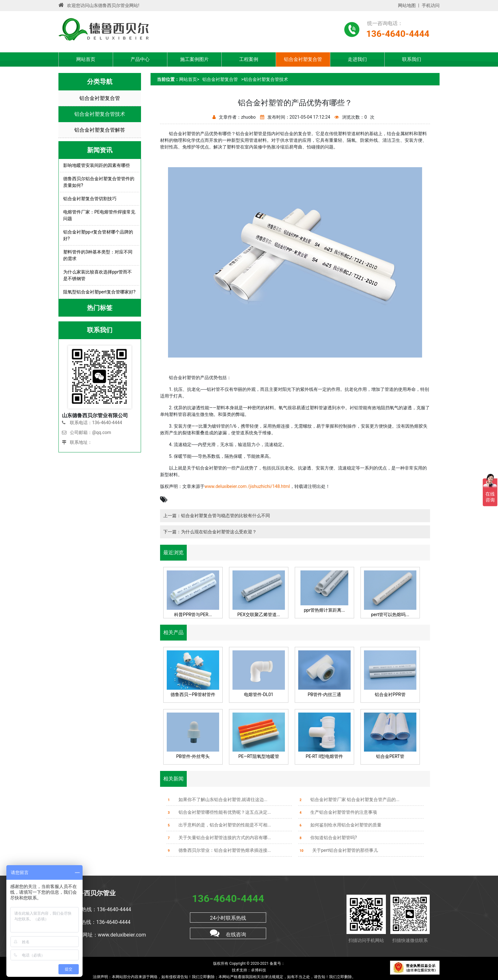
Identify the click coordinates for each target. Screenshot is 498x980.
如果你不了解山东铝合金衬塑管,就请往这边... (217, 799)
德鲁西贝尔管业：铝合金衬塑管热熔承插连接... (219, 850)
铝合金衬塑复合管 (303, 59)
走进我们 (357, 59)
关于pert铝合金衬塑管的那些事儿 (338, 850)
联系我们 (412, 59)
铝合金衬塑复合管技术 (100, 114)
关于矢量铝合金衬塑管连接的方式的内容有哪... (219, 838)
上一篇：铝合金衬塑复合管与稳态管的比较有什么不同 (217, 516)
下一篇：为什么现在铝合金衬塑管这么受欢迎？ (210, 532)
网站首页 (86, 59)
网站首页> (189, 79)
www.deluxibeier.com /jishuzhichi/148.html (247, 486)
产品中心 (140, 59)
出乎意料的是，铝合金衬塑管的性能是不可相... (219, 825)
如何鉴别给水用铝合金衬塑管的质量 (340, 825)
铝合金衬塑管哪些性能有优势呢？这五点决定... (219, 812)
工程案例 (249, 59)
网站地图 (407, 5)
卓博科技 (259, 970)
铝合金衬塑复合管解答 (100, 130)
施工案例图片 (194, 59)
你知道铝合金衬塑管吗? (328, 838)
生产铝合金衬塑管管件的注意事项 (338, 812)
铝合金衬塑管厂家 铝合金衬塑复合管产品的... (349, 799)
